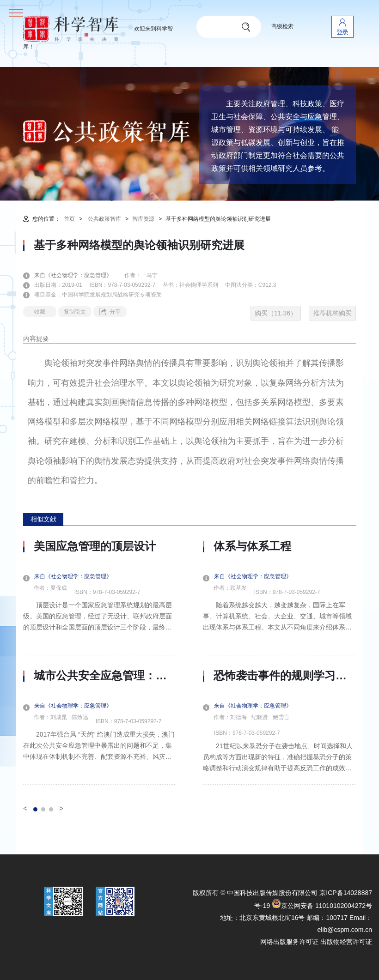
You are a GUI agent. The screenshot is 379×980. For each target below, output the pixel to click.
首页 (69, 219)
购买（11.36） (276, 313)
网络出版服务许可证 (289, 942)
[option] (100, 662)
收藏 (40, 312)
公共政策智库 (104, 219)
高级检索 (282, 26)
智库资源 (143, 219)
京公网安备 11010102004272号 (322, 906)
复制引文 (75, 312)
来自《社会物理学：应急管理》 (79, 275)
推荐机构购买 (332, 313)
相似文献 (43, 519)
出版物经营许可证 (346, 942)
